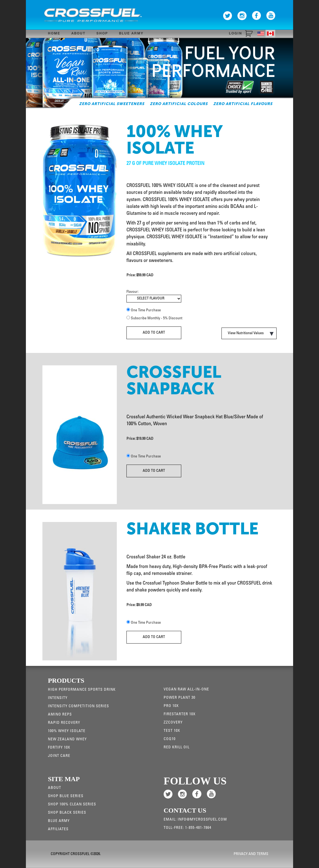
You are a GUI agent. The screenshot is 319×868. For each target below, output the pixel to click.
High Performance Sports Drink (82, 690)
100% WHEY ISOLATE (67, 731)
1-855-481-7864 (198, 828)
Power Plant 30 (179, 698)
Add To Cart (154, 333)
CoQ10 (170, 739)
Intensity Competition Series (79, 706)
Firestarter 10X (180, 714)
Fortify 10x (59, 748)
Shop (102, 34)
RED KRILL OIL (177, 748)
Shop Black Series (67, 813)
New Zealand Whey (67, 740)
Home (54, 34)
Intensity (58, 698)
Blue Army (131, 34)
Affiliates (58, 829)
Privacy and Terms (251, 854)
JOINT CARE (59, 756)
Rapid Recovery (64, 723)
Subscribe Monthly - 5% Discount (157, 318)
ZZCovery (173, 723)
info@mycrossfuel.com (202, 820)
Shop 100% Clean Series (72, 805)
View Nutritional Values (251, 334)
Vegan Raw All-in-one (186, 690)
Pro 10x (171, 706)
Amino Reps (60, 715)
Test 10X (172, 731)
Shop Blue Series (66, 796)
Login (236, 34)
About (78, 34)
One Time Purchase (146, 310)
